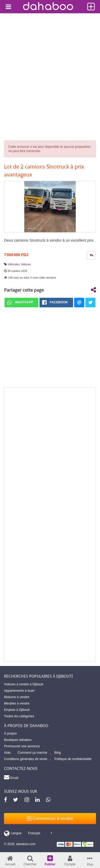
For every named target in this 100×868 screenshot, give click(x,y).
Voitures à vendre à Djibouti (24, 684)
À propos (10, 733)
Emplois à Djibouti (17, 710)
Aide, (8, 753)
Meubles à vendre (17, 703)
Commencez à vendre (50, 818)
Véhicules (13, 264)
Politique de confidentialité (73, 759)
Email (11, 777)
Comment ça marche (32, 753)
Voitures (26, 264)
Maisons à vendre (17, 697)
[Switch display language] (28, 833)
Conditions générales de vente (26, 759)
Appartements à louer (19, 691)
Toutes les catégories (19, 716)
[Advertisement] (50, 66)
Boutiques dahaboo (18, 740)
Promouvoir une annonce (22, 746)
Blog (58, 753)
